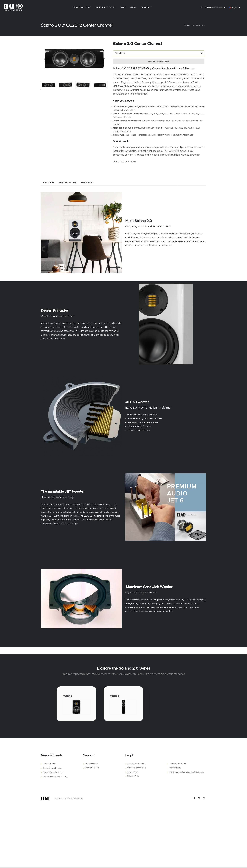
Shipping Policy (133, 776)
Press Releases (49, 764)
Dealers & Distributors (216, 8)
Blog (122, 7)
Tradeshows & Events (52, 768)
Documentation (92, 764)
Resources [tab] (87, 183)
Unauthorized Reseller (136, 764)
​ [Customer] (201, 8)
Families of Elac (82, 7)
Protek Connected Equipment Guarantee (187, 772)
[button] (235, 8)
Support (146, 7)
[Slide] (45, 59)
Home (187, 25)
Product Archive (92, 768)
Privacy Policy (175, 768)
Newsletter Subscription (53, 772)
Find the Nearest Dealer (159, 62)
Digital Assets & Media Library (55, 777)
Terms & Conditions (178, 764)
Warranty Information (136, 768)
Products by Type (105, 7)
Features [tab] (49, 183)
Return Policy (133, 772)
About (133, 7)
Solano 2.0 (198, 25)
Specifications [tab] (67, 183)
